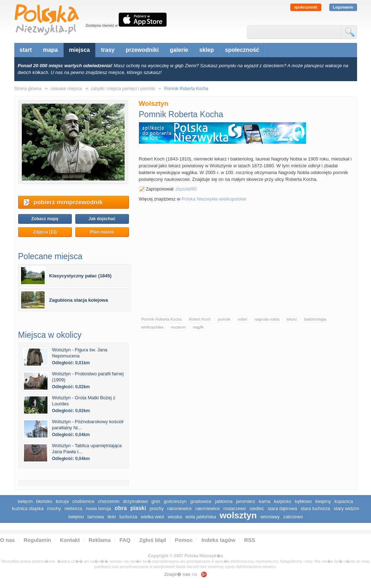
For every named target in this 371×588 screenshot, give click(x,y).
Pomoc (184, 540)
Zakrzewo (293, 517)
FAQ (125, 540)
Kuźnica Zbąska (28, 508)
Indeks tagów (218, 540)
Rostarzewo (235, 508)
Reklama (100, 540)
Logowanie (343, 7)
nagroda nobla (267, 319)
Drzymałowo (136, 501)
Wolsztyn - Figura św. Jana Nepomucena (80, 353)
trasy (108, 50)
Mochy (54, 508)
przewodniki (142, 50)
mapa (50, 50)
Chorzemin (109, 501)
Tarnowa (96, 517)
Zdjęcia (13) (45, 232)
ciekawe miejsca (66, 89)
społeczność (306, 7)
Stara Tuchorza (315, 508)
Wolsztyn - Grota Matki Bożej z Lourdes (84, 401)
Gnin (156, 501)
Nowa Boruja (98, 508)
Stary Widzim (346, 508)
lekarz (292, 319)
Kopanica (344, 501)
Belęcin (25, 501)
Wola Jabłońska (201, 517)
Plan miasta (102, 232)
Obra (121, 508)
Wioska (175, 517)
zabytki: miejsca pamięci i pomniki (123, 89)
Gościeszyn (175, 501)
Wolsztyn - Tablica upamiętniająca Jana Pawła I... (87, 449)
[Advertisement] (246, 259)
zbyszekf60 (186, 189)
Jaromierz (245, 501)
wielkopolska (152, 327)
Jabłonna (224, 501)
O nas (7, 540)
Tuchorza (128, 517)
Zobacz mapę (45, 219)
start (26, 50)
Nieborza (73, 508)
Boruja (62, 501)
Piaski (138, 508)
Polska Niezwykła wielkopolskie (214, 199)
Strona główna (28, 89)
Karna (265, 501)
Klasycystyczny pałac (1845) (81, 276)
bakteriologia (315, 319)
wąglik (198, 327)
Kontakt (70, 540)
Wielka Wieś (152, 517)
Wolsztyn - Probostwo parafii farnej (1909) (88, 377)
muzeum (178, 327)
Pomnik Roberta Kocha (162, 319)
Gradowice (201, 501)
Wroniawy (270, 517)
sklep (207, 50)
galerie (179, 50)
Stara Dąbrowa (282, 508)
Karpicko (282, 501)
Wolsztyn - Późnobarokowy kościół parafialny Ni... (88, 425)
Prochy (157, 508)
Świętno (76, 517)
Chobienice (83, 501)
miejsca (79, 50)
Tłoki (112, 517)
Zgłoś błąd (153, 540)
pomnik (224, 319)
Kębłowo (304, 501)
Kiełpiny (323, 501)
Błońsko (44, 501)
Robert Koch (200, 319)
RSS (250, 540)
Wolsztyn (238, 515)
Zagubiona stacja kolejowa (79, 300)
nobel (242, 319)
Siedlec (257, 508)
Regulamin (37, 540)
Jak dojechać (102, 219)
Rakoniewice (179, 508)
